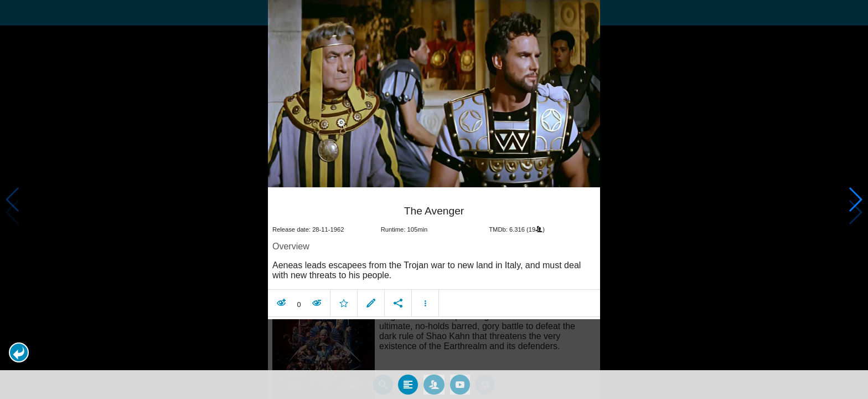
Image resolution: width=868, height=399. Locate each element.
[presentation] (434, 94)
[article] (434, 254)
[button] (19, 352)
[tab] (408, 385)
